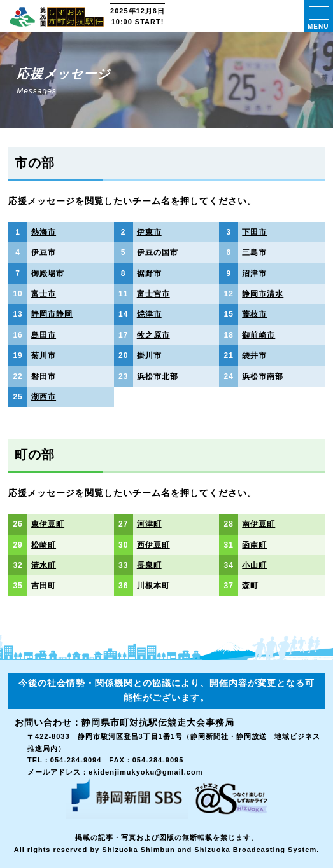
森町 (250, 586)
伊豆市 (44, 252)
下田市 (254, 232)
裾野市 (149, 273)
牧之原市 (153, 335)
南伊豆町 (259, 524)
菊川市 (44, 355)
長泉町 (149, 565)
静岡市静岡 (52, 314)
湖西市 (44, 397)
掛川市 (149, 355)
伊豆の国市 (158, 252)
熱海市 (44, 232)
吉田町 (44, 586)
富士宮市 (153, 294)
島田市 (44, 335)
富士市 (44, 294)
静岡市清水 (263, 294)
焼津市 (149, 314)
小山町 (254, 565)
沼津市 (254, 273)
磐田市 (44, 376)
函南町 (254, 545)
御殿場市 (48, 273)
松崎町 (44, 545)
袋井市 (254, 355)
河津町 (149, 524)
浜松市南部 (263, 376)
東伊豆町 (48, 524)
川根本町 (153, 586)
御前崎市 (259, 335)
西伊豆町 (153, 545)
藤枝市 (254, 314)
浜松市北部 (158, 376)
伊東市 (149, 232)
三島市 (254, 252)
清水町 (44, 565)
